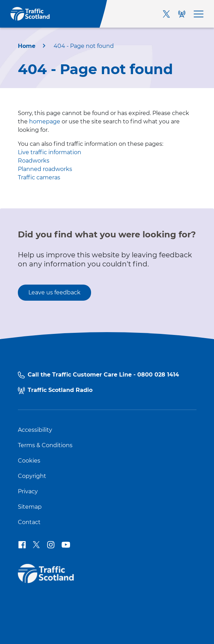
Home (27, 46)
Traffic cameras (39, 177)
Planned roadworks (45, 169)
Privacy (28, 492)
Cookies (29, 461)
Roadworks (34, 161)
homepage (45, 121)
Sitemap (30, 507)
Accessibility (35, 430)
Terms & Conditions (45, 445)
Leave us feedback (54, 292)
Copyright (32, 476)
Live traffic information (50, 152)
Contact (29, 522)
